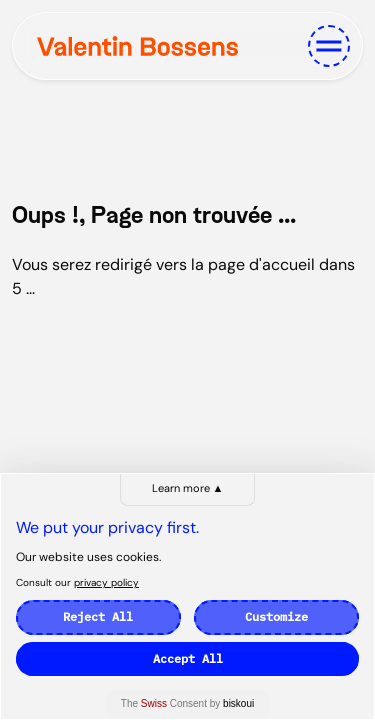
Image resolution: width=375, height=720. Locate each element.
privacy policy (106, 582)
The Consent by (187, 703)
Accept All (188, 658)
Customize (276, 616)
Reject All (98, 616)
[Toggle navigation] (329, 46)
